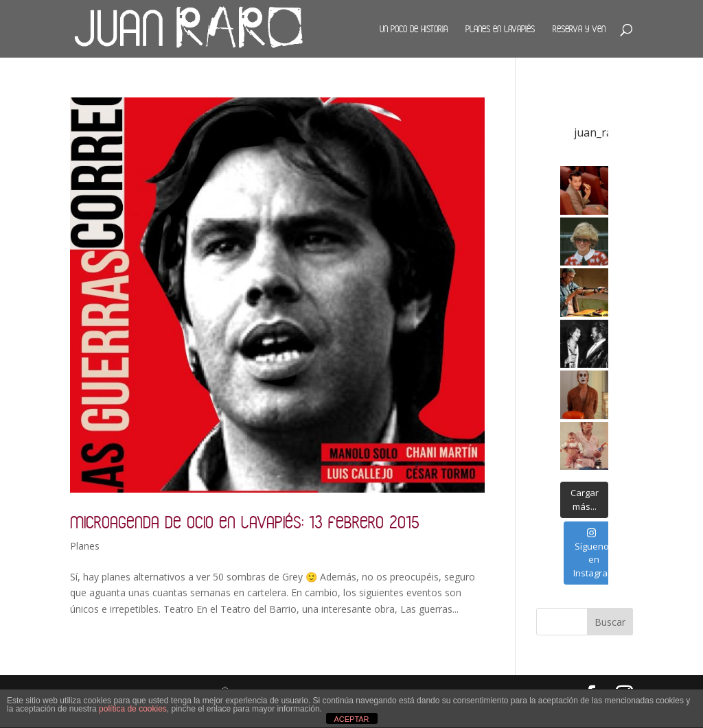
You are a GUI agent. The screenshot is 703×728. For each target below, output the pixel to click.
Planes (85, 546)
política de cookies (133, 709)
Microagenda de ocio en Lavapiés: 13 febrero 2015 (245, 522)
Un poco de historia (414, 29)
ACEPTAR (351, 719)
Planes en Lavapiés (500, 29)
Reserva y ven (579, 29)
